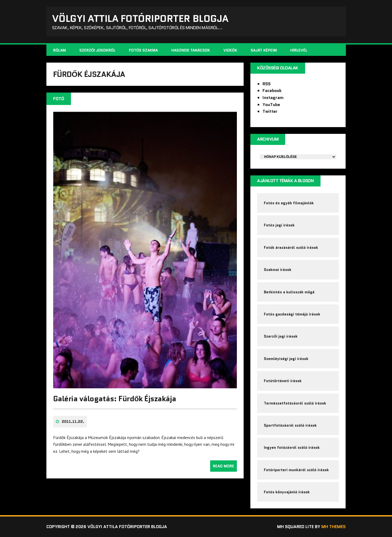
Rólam (59, 50)
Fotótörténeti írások (283, 381)
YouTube (271, 105)
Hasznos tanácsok (191, 50)
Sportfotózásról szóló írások (290, 425)
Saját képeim (264, 50)
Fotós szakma (143, 50)
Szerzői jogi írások (281, 336)
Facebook (272, 91)
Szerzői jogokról (98, 50)
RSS (267, 84)
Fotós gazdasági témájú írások (292, 314)
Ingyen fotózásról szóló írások (292, 447)
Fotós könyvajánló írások (287, 492)
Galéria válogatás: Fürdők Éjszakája (115, 399)
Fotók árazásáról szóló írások (291, 247)
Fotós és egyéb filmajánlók (289, 203)
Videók (230, 50)
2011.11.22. (73, 422)
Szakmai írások (278, 270)
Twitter (270, 111)
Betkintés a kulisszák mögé (289, 292)
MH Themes (333, 527)
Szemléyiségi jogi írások (286, 359)
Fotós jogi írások (279, 225)
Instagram (273, 98)
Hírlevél (299, 50)
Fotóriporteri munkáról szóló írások (296, 470)
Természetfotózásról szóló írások (295, 403)
